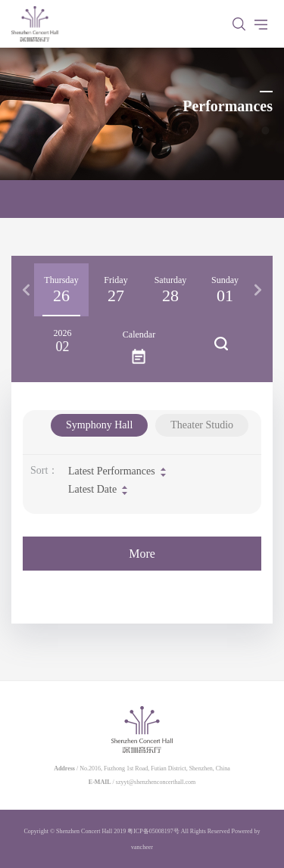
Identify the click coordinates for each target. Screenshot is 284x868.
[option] (61, 290)
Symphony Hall (99, 425)
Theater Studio (202, 425)
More (142, 554)
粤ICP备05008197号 (153, 831)
